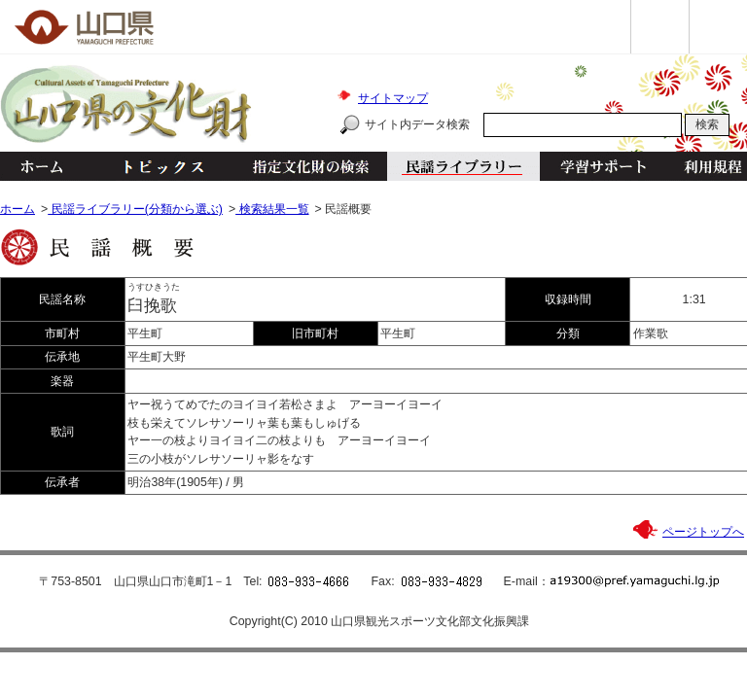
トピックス (158, 166)
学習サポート (603, 166)
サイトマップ (393, 98)
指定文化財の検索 (311, 166)
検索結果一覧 (272, 209)
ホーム (41, 166)
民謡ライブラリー (463, 166)
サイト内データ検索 (417, 124)
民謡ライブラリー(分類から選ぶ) (135, 209)
